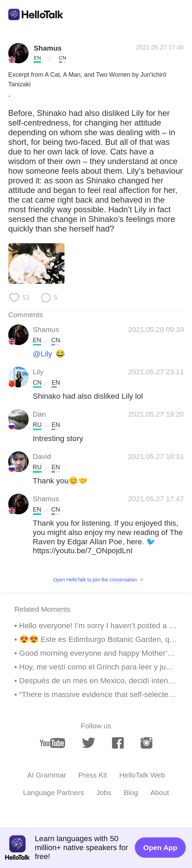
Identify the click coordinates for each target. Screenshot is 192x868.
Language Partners (54, 792)
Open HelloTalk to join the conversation (95, 580)
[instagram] (146, 743)
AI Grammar (46, 775)
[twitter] (88, 743)
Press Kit (93, 775)
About (160, 792)
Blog (131, 792)
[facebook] (118, 743)
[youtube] (52, 743)
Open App (160, 848)
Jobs (104, 792)
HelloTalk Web (142, 775)
